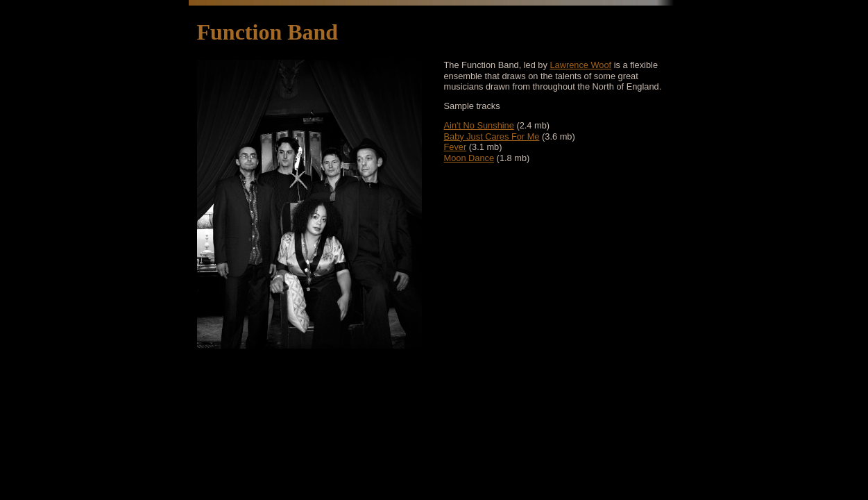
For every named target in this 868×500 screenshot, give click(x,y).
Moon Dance (469, 158)
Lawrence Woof (580, 65)
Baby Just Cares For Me (492, 136)
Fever (456, 147)
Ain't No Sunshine (479, 125)
